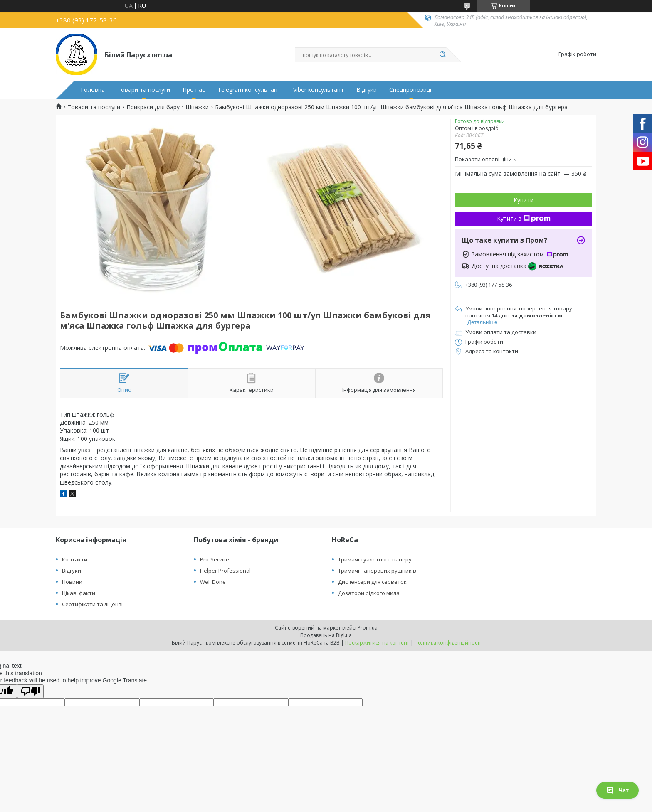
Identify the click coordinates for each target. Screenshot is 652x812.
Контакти (75, 559)
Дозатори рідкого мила (369, 593)
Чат (617, 790)
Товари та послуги (144, 90)
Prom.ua (368, 628)
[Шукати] (442, 55)
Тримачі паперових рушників (377, 571)
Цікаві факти (79, 593)
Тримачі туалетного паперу (375, 559)
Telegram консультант (249, 90)
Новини (72, 582)
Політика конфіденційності (448, 643)
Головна (93, 90)
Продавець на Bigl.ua (326, 635)
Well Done (213, 582)
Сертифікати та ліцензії (93, 604)
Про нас (194, 90)
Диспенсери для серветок (372, 582)
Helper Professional (225, 571)
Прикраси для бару (153, 107)
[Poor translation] (30, 691)
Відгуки (367, 90)
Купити (524, 200)
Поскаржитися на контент (377, 643)
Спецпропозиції (411, 90)
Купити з (524, 218)
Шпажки (197, 107)
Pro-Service (215, 559)
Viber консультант (319, 90)
